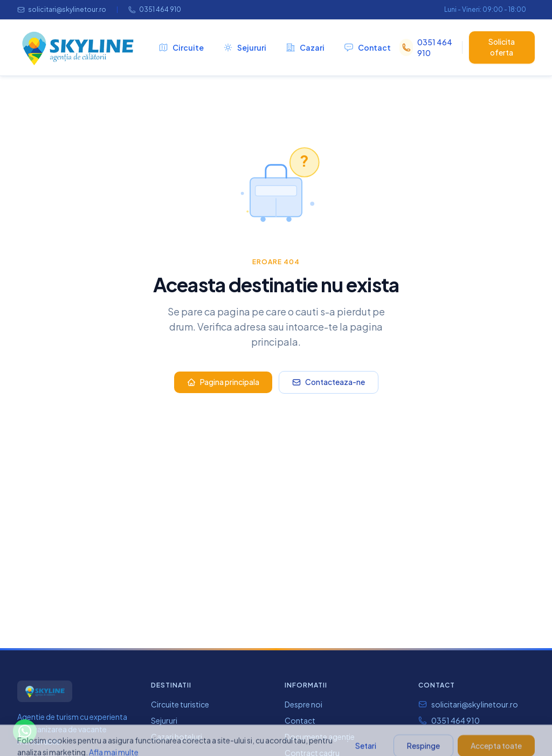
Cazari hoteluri (177, 737)
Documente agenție (320, 737)
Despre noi (303, 704)
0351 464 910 (155, 9)
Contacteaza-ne (329, 382)
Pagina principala (223, 382)
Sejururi (245, 47)
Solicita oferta (502, 47)
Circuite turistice (180, 704)
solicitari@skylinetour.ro (62, 9)
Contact (367, 47)
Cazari (305, 47)
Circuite (181, 47)
